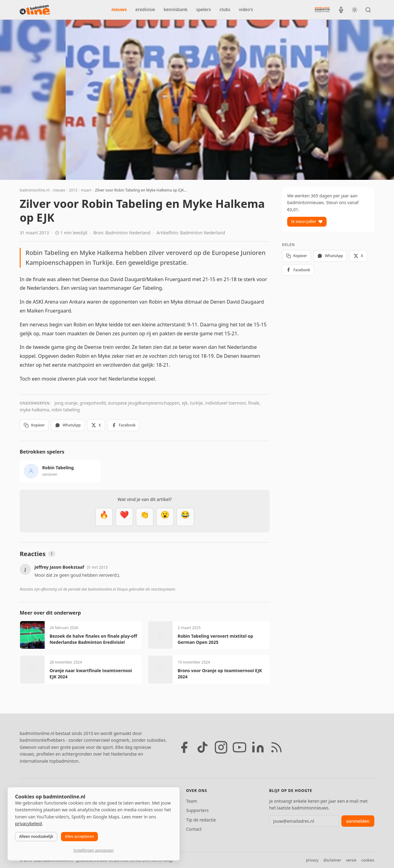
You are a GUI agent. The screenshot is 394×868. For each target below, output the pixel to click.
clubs (225, 9)
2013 (73, 190)
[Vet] (104, 517)
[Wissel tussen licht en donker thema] (355, 10)
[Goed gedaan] (145, 517)
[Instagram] (221, 747)
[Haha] (185, 517)
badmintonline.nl (34, 190)
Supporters (197, 810)
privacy (312, 860)
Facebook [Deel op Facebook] (124, 425)
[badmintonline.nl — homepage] (35, 10)
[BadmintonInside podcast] (341, 10)
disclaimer (332, 860)
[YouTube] (239, 747)
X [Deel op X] (96, 425)
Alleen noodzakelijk (36, 836)
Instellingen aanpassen (94, 850)
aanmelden (358, 821)
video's (246, 9)
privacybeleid (28, 824)
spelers (203, 9)
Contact (194, 829)
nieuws (119, 9)
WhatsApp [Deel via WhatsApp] (68, 425)
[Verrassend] (165, 517)
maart (86, 190)
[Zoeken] (368, 10)
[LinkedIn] (258, 747)
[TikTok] (203, 747)
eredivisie (145, 9)
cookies (368, 860)
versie (351, 860)
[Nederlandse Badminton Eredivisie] (322, 10)
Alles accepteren (79, 836)
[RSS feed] (276, 747)
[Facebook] (184, 747)
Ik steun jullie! (307, 222)
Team (191, 801)
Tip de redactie (201, 820)
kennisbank (176, 9)
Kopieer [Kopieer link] (34, 425)
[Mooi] (124, 517)
